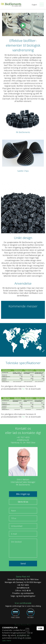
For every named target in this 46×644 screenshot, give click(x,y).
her (24, 389)
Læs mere (7, 640)
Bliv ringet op (23, 494)
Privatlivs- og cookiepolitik (23, 593)
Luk (40, 628)
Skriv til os (23, 502)
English (34, 5)
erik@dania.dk (23, 440)
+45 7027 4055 (23, 437)
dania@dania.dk (23, 588)
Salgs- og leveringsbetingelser (23, 596)
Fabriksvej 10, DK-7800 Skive (23, 443)
